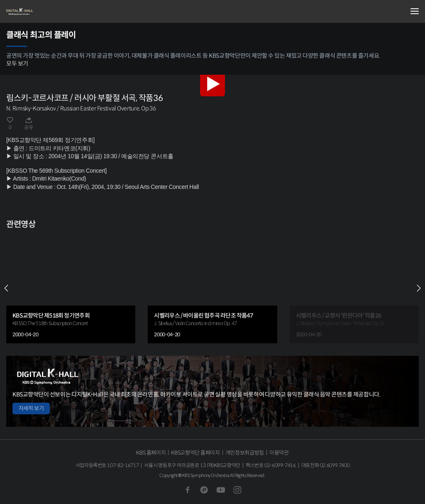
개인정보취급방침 (245, 453)
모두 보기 (17, 64)
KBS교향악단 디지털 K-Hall (48, 12)
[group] (71, 288)
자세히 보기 (31, 408)
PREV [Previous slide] (6, 288)
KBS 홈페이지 (151, 453)
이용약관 (279, 453)
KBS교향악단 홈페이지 (195, 453)
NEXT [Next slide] (419, 288)
